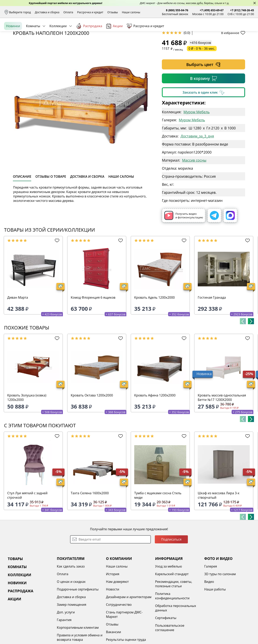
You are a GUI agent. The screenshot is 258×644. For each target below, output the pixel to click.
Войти (214, 30)
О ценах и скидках (71, 613)
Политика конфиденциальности (172, 627)
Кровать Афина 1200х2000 (155, 426)
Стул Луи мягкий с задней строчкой (27, 526)
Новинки (13, 44)
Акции (114, 44)
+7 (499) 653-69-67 (212, 10)
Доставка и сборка (47, 12)
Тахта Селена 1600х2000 (90, 524)
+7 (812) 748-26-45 (242, 10)
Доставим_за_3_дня (197, 167)
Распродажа (89, 44)
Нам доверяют (117, 613)
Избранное (230, 30)
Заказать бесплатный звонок (236, 44)
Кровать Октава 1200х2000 (92, 426)
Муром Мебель (197, 143)
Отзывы (112, 12)
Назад (15, 53)
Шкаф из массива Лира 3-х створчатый (219, 526)
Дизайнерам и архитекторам (129, 628)
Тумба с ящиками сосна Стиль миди (158, 526)
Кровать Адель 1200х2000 (154, 328)
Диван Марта (18, 328)
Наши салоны (131, 12)
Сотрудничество (119, 636)
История (113, 605)
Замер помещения (72, 636)
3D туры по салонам (220, 605)
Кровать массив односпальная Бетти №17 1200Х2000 (222, 428)
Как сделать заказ (71, 597)
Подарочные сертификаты (78, 620)
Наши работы (215, 620)
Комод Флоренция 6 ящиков (93, 328)
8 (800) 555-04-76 (177, 10)
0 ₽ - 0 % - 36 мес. (202, 79)
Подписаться (171, 570)
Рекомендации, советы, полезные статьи (174, 615)
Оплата (68, 12)
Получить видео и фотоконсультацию (184, 246)
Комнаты (33, 44)
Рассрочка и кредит (90, 12)
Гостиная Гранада (212, 328)
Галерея (211, 597)
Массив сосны (194, 191)
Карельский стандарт (172, 605)
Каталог (56, 30)
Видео (209, 613)
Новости (113, 620)
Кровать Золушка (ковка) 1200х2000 (27, 428)
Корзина (248, 30)
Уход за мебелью (169, 597)
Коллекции (58, 44)
